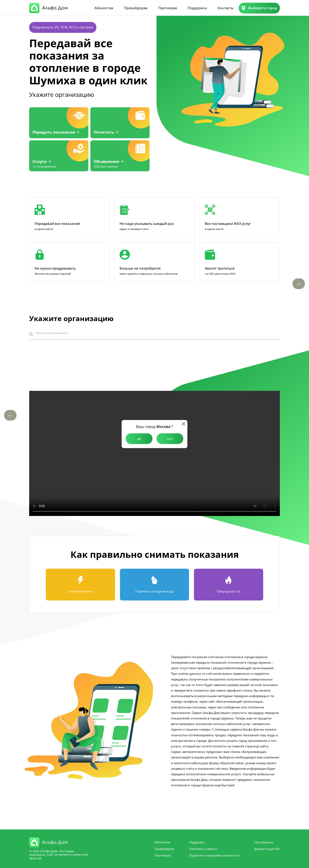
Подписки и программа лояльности (214, 855)
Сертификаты (264, 842)
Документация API (267, 849)
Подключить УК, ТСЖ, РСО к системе (63, 27)
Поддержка (197, 8)
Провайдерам (136, 8)
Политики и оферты (203, 849)
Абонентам (104, 8)
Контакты (226, 8)
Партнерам (168, 8)
